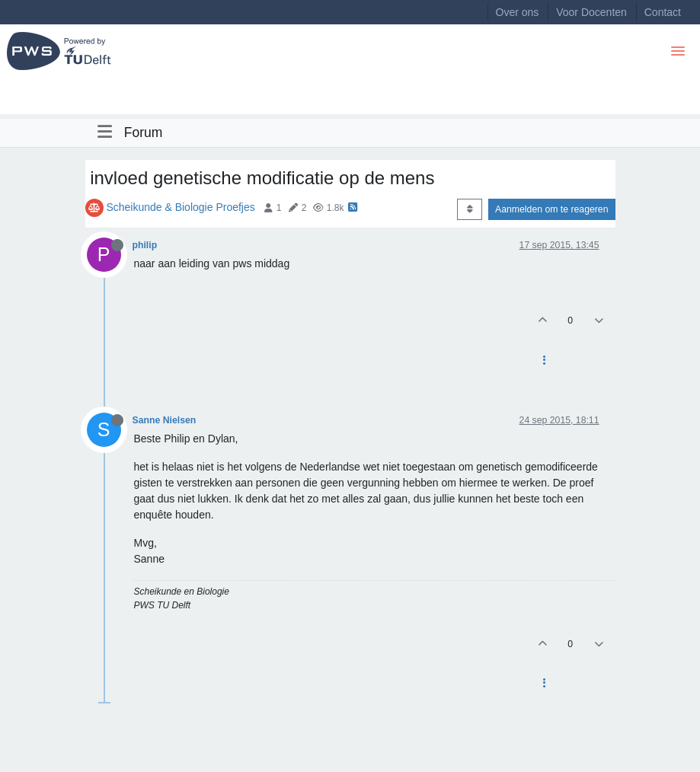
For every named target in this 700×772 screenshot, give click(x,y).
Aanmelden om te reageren (551, 209)
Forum (144, 132)
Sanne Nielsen (165, 420)
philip (145, 245)
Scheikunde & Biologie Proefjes (180, 207)
